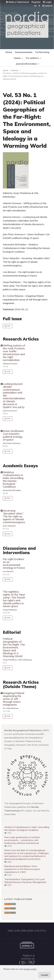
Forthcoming (42, 52)
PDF (9, 326)
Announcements (24, 52)
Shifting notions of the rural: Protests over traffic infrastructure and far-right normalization (14, 353)
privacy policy (30, 969)
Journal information (27, 64)
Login (47, 2)
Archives (15, 70)
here (13, 814)
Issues (18, 58)
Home (9, 52)
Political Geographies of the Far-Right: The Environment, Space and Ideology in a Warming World (14, 647)
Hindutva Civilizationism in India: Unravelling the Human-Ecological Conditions (13, 479)
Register (36, 2)
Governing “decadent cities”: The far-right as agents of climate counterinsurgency (14, 516)
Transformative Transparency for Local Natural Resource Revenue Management (25, 881)
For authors (32, 58)
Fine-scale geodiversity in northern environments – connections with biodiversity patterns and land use (22, 840)
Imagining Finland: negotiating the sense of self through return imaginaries (14, 699)
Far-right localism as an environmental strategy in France (14, 563)
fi (39, 6)
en (35, 6)
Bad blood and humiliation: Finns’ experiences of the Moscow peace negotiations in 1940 (22, 869)
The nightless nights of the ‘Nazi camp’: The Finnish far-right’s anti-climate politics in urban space (14, 599)
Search (47, 6)
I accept (44, 975)
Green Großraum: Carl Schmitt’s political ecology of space (13, 435)
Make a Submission (18, 2)
